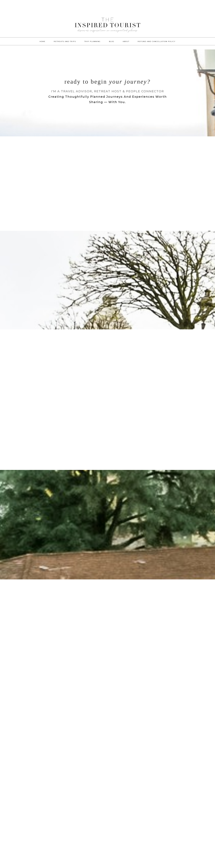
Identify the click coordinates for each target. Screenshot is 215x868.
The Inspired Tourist (107, 28)
